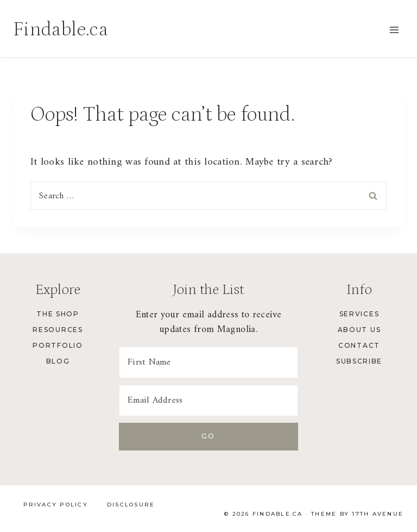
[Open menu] (394, 30)
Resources (58, 330)
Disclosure (131, 505)
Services (359, 314)
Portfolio (58, 345)
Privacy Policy (56, 505)
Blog (58, 361)
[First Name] (208, 362)
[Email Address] (208, 400)
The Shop (58, 314)
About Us (359, 330)
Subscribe (359, 361)
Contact (359, 345)
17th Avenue (378, 514)
